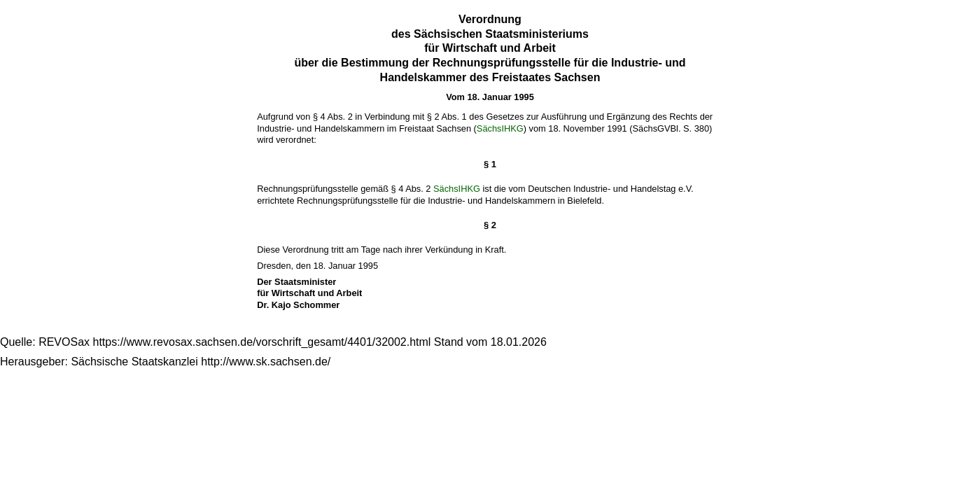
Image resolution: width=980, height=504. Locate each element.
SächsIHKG (500, 128)
